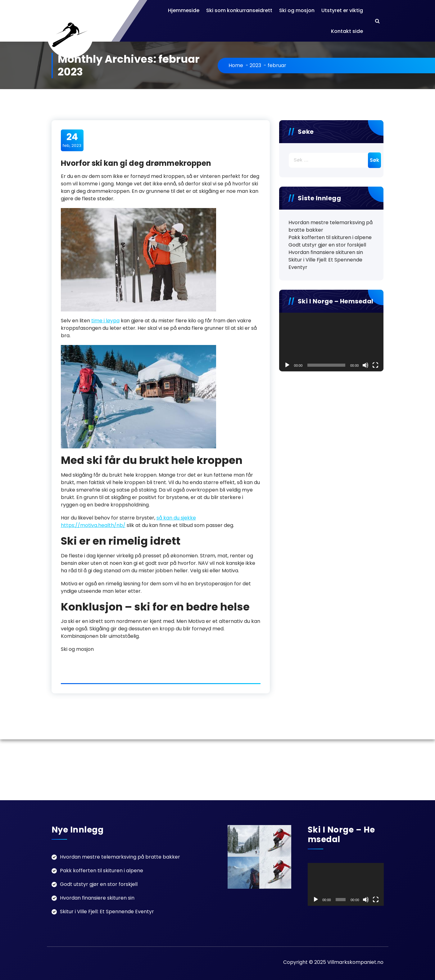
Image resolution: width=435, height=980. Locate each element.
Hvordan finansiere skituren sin (326, 252)
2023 (255, 65)
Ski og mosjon (297, 10)
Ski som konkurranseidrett (239, 10)
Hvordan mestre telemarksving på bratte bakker (331, 226)
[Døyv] (365, 365)
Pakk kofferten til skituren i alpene (330, 237)
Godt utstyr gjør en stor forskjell (327, 245)
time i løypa (105, 321)
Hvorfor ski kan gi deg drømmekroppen (136, 163)
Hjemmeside (184, 10)
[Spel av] (287, 365)
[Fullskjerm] (375, 365)
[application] (331, 342)
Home (236, 65)
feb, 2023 (72, 140)
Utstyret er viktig (342, 10)
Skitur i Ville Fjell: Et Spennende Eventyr (325, 263)
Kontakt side (347, 31)
